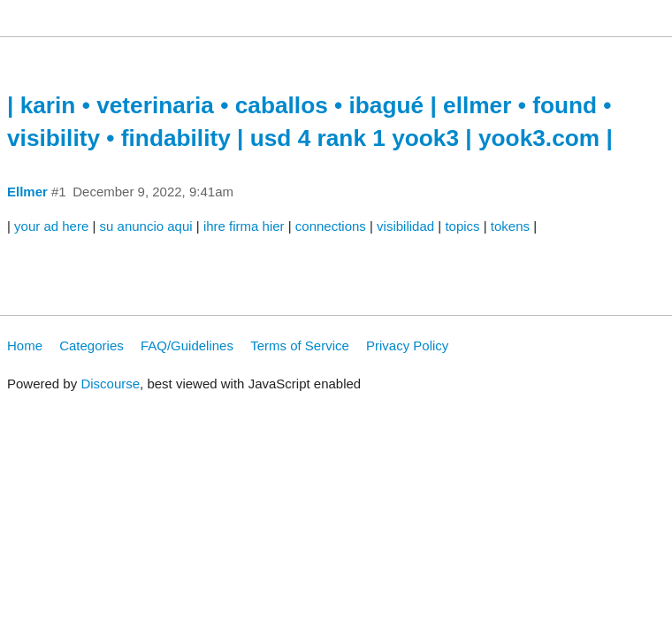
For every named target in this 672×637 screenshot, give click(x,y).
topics (462, 226)
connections (331, 226)
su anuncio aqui (146, 226)
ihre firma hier (244, 226)
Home (25, 345)
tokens (510, 226)
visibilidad (405, 226)
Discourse (110, 384)
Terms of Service (300, 345)
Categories (92, 345)
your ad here (51, 226)
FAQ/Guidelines (187, 345)
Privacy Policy (407, 345)
